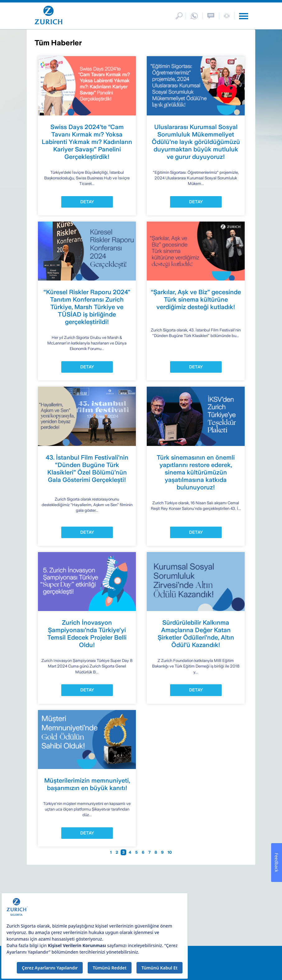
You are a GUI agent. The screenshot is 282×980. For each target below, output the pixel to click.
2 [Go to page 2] (117, 852)
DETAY (87, 202)
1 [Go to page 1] (111, 852)
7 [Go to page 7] (150, 852)
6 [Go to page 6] (143, 852)
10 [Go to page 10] (170, 852)
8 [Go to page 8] (156, 852)
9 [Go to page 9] (163, 852)
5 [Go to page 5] (137, 852)
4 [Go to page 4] (130, 852)
